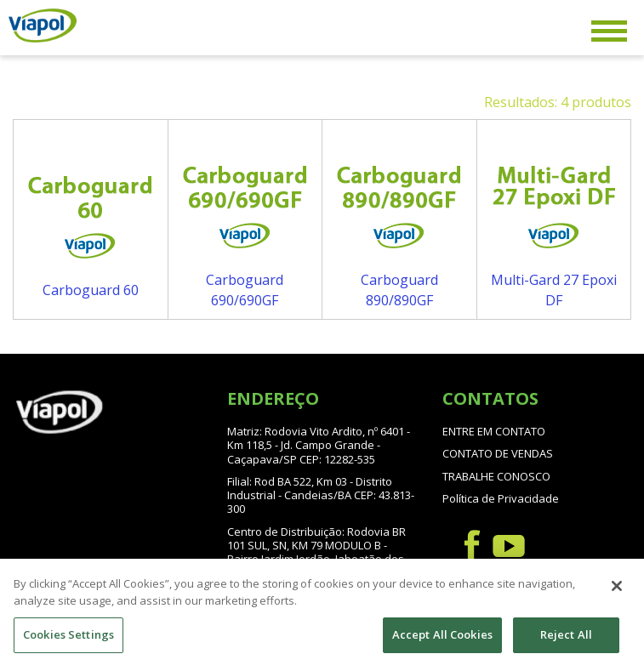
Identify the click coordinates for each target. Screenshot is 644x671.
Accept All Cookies (442, 644)
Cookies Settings (68, 644)
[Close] (617, 595)
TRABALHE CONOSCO (496, 476)
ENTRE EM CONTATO (494, 431)
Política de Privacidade (501, 498)
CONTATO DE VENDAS (498, 453)
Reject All (566, 644)
